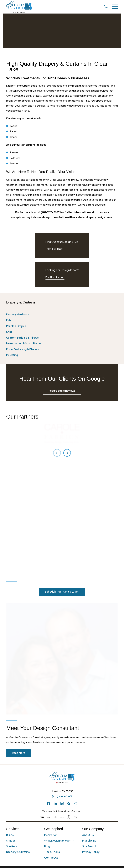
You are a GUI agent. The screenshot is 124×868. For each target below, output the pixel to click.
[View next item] (67, 453)
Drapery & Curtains (18, 740)
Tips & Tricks (52, 740)
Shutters (12, 735)
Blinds (10, 723)
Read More (19, 641)
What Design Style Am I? (59, 729)
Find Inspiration (55, 277)
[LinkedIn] (55, 692)
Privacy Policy (91, 740)
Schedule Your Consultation (62, 480)
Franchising (89, 729)
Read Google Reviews (62, 391)
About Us (88, 723)
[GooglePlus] (62, 692)
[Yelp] (69, 692)
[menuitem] (62, 315)
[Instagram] (75, 692)
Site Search (89, 735)
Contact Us (51, 746)
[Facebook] (49, 692)
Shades (11, 729)
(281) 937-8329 (62, 684)
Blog (47, 735)
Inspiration (51, 723)
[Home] (19, 7)
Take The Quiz (54, 249)
